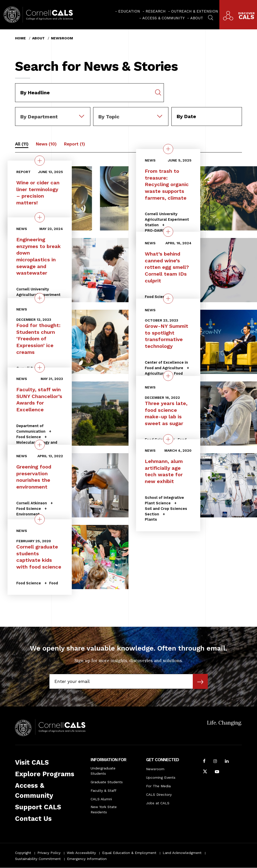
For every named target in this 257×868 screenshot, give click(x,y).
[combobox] (53, 111)
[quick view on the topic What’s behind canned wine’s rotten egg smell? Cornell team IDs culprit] (168, 232)
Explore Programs (45, 774)
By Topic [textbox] (109, 117)
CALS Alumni (101, 799)
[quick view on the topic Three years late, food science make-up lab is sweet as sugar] (168, 376)
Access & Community (164, 18)
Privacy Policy (49, 853)
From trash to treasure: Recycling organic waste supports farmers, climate (167, 184)
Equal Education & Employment (129, 853)
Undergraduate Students (103, 771)
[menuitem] (128, 11)
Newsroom (62, 38)
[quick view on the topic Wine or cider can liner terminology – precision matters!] (40, 161)
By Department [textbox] (39, 117)
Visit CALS (32, 762)
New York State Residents (104, 809)
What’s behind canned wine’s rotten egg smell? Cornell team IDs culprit (167, 267)
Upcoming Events (161, 777)
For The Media (158, 786)
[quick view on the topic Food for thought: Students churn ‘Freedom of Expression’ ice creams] (40, 298)
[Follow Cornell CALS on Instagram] (215, 762)
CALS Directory (159, 795)
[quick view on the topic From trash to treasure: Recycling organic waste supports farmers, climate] (168, 149)
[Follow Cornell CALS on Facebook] (204, 762)
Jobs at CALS (158, 803)
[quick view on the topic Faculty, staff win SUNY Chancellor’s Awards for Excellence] (40, 368)
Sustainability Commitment (38, 859)
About (197, 18)
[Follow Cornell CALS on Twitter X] (205, 772)
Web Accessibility (81, 853)
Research (156, 11)
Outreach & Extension (195, 11)
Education (129, 11)
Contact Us (33, 819)
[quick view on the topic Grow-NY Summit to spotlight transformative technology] (168, 299)
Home (20, 38)
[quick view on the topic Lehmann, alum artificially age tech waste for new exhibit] (168, 439)
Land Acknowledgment (182, 853)
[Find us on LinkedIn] (227, 762)
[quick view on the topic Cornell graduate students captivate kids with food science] (40, 519)
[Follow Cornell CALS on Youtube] (217, 772)
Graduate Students (107, 782)
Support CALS (38, 807)
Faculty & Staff (104, 791)
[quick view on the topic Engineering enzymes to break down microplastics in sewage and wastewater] (40, 217)
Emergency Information (87, 859)
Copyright (23, 853)
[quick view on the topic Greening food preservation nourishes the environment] (40, 445)
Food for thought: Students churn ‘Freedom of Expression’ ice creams (38, 339)
